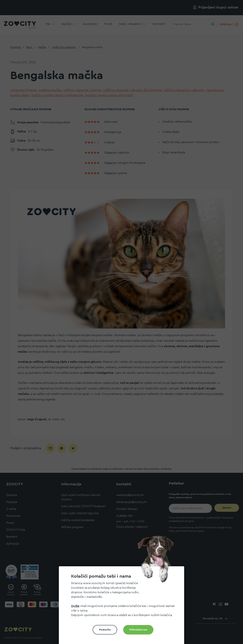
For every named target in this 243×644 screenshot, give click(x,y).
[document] (123, 607)
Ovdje (75, 606)
